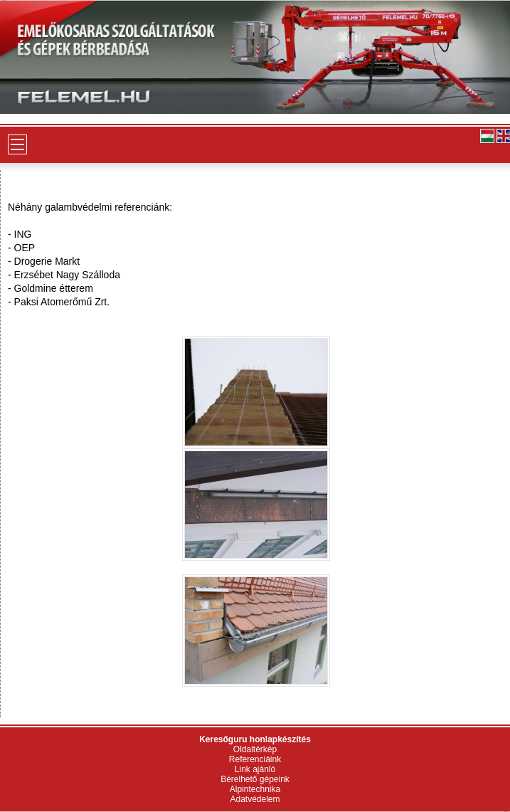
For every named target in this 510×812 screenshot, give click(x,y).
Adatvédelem (255, 799)
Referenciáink (255, 759)
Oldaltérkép (255, 749)
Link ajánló (255, 769)
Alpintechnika (255, 789)
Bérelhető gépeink (255, 779)
